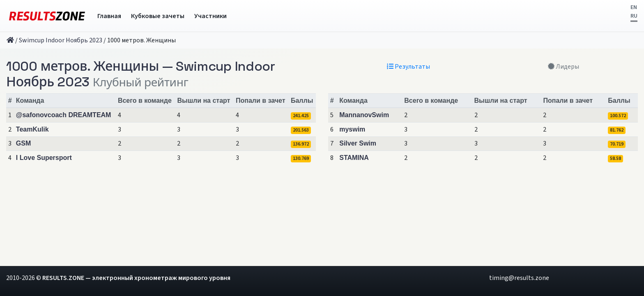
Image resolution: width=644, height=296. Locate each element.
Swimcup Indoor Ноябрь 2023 (61, 40)
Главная (109, 16)
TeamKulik (32, 129)
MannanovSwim (364, 115)
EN (634, 7)
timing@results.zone (519, 278)
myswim (352, 129)
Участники (210, 16)
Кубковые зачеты (158, 16)
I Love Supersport (44, 158)
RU (634, 16)
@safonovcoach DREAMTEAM (64, 115)
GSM (23, 143)
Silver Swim (358, 143)
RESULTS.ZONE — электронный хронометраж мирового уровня (136, 278)
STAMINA (354, 158)
